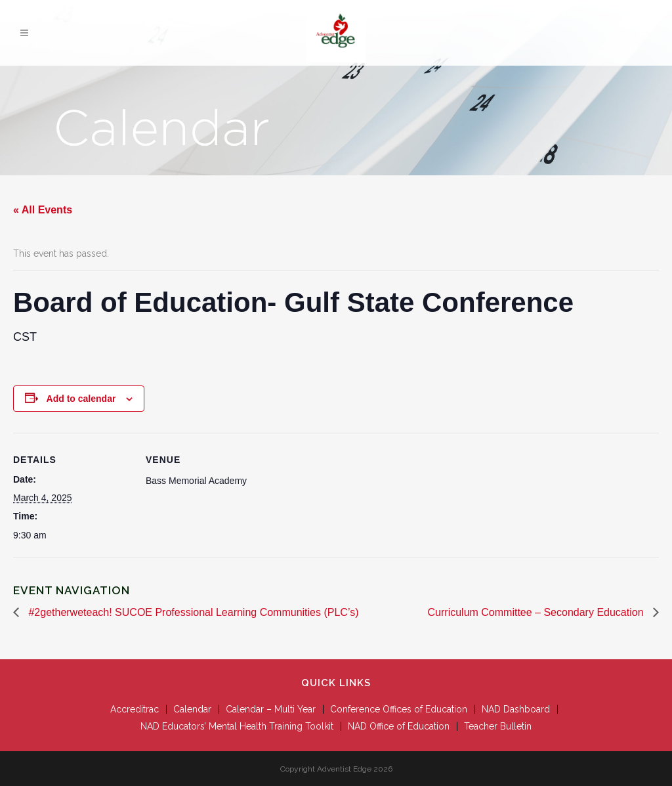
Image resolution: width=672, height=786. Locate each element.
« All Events (43, 210)
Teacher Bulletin (498, 726)
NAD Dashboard (516, 709)
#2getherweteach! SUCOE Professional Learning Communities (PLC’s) (192, 612)
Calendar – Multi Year (271, 709)
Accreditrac (135, 709)
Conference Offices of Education (399, 709)
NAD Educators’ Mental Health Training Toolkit (237, 726)
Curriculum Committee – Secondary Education (537, 612)
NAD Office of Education (399, 726)
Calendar (192, 709)
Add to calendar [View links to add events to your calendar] (81, 399)
